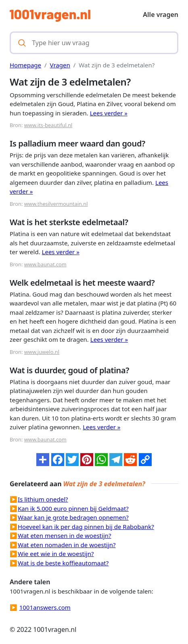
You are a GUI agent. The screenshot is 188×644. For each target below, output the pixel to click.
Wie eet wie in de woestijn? (56, 554)
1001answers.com (45, 607)
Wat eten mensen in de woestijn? (65, 535)
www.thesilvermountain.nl (56, 204)
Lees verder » (109, 113)
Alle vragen (161, 15)
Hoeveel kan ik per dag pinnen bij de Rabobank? (86, 527)
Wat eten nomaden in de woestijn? (67, 545)
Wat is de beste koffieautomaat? (63, 563)
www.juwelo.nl (42, 352)
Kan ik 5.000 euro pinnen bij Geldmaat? (73, 508)
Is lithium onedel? (43, 499)
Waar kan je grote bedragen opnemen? (73, 517)
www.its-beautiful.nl (48, 125)
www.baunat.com (45, 264)
